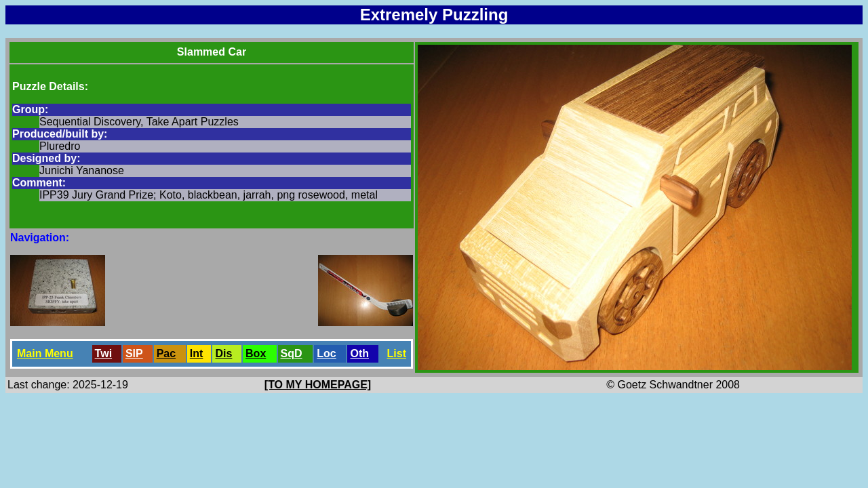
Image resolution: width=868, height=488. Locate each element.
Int (197, 353)
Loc (326, 353)
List (397, 353)
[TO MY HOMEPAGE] (318, 385)
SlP (134, 353)
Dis (223, 353)
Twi (103, 353)
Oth (359, 353)
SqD (292, 353)
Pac (166, 353)
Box (256, 353)
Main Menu (45, 353)
